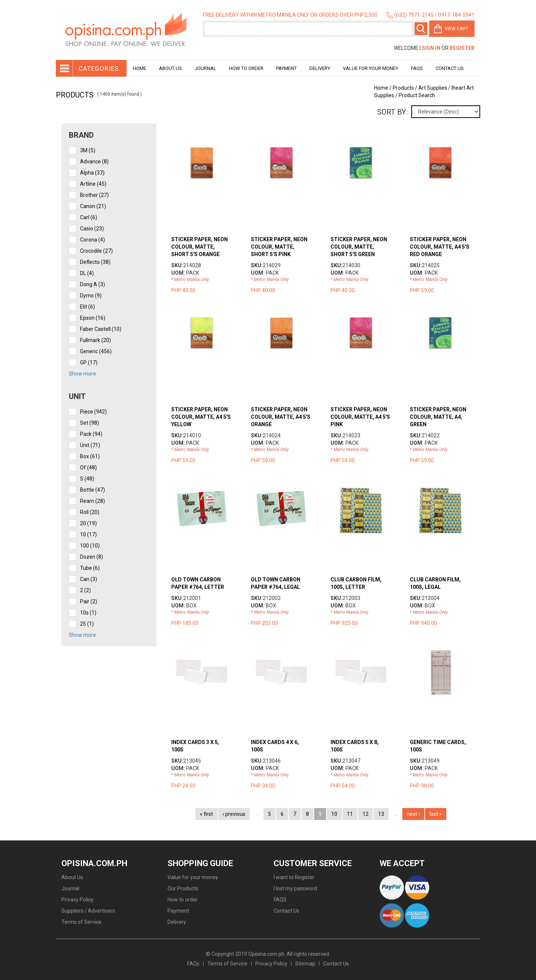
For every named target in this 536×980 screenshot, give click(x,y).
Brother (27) (94, 195)
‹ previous (234, 814)
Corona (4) (92, 240)
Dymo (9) (91, 296)
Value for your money (371, 68)
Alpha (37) (92, 173)
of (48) (88, 467)
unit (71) (90, 445)
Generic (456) (96, 351)
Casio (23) (92, 229)
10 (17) (88, 534)
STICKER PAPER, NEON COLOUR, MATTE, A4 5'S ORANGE (281, 417)
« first (206, 814)
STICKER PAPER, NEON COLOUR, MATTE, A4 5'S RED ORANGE (440, 247)
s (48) (87, 479)
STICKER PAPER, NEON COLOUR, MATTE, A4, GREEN (438, 417)
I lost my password (295, 888)
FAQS (280, 900)
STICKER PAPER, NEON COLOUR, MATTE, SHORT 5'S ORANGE (200, 247)
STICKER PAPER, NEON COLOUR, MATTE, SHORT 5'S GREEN (359, 247)
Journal (205, 68)
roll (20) (90, 512)
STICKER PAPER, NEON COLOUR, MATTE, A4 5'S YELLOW (201, 417)
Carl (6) (89, 217)
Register (462, 48)
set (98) (90, 423)
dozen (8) (92, 557)
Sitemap (305, 964)
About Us (170, 68)
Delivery (320, 68)
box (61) (90, 456)
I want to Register (294, 877)
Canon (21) (93, 206)
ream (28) (92, 501)
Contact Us (450, 68)
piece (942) (93, 412)
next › (413, 814)
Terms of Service (82, 922)
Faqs (417, 68)
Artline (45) (93, 184)
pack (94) (91, 434)
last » (436, 814)
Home (140, 68)
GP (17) (89, 363)
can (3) (89, 579)
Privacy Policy (77, 900)
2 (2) (85, 590)
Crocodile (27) (96, 251)
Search (421, 29)
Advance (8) (94, 162)
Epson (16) (93, 318)
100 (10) (90, 546)
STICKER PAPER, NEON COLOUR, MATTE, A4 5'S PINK (360, 417)
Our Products (183, 888)
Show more (82, 374)
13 (381, 814)
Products (403, 88)
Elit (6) (87, 307)
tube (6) (90, 568)
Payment (286, 68)
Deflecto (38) (95, 262)
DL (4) (87, 273)
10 (334, 814)
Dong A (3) (92, 284)
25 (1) (87, 624)
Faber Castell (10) (101, 329)
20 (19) (88, 523)
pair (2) (89, 601)
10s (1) (88, 613)
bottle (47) (92, 490)
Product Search (417, 95)
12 (366, 814)
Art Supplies (433, 88)
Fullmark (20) (95, 340)
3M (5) (88, 150)
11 (350, 814)
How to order (246, 68)
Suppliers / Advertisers (88, 911)
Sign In (431, 48)
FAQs (193, 964)
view (209, 146)
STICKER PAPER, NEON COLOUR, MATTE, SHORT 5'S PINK (279, 247)
